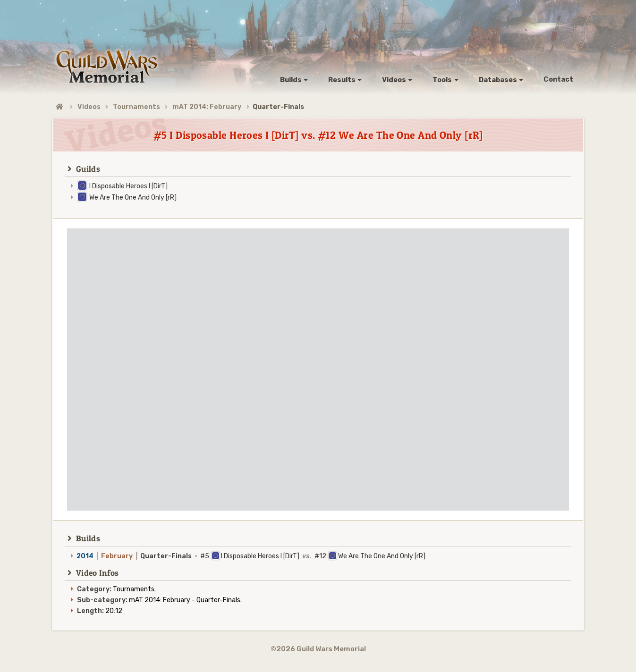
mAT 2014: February (207, 107)
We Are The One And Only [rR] (133, 197)
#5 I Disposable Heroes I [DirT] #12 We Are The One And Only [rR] (251, 556)
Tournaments (136, 107)
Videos (89, 107)
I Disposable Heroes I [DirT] (128, 186)
